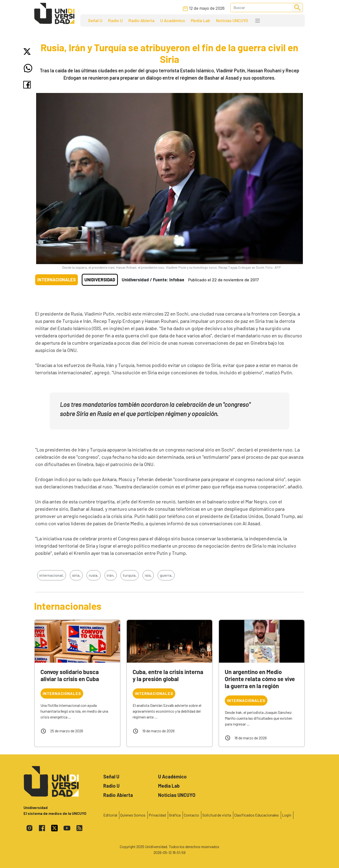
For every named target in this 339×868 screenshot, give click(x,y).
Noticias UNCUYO (232, 20)
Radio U (115, 20)
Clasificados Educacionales (257, 815)
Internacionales (56, 280)
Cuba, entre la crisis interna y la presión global (168, 675)
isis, (148, 575)
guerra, (166, 575)
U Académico (173, 20)
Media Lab (201, 20)
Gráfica (175, 815)
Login (287, 815)
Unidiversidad (100, 280)
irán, (111, 575)
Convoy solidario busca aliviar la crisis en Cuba (70, 675)
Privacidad (157, 815)
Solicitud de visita (217, 815)
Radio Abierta (141, 20)
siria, (76, 575)
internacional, (52, 575)
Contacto (191, 815)
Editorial (110, 815)
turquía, (130, 575)
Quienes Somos (133, 815)
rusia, (94, 575)
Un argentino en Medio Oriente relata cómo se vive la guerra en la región (260, 679)
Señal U (95, 20)
